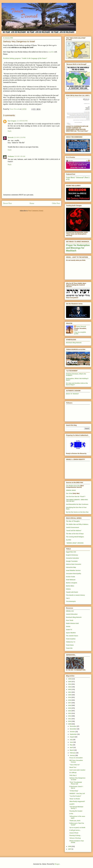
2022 (70, 689)
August (72, 737)
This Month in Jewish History (75, 595)
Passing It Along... (75, 835)
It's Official (73, 773)
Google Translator (72, 561)
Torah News (70, 645)
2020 (70, 695)
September (73, 734)
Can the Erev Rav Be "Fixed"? (76, 497)
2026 (70, 679)
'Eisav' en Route (75, 799)
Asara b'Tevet (74, 833)
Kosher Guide (71, 577)
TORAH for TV (71, 642)
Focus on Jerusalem (76, 758)
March (72, 750)
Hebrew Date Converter (74, 564)
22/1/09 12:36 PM (20, 137)
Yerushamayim (71, 601)
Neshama (11, 156)
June (72, 742)
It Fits (71, 814)
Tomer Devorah (81, 326)
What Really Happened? (77, 801)
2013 (70, 713)
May (71, 745)
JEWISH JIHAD (71, 490)
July (71, 740)
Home (32, 203)
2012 (70, 716)
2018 (70, 700)
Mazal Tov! (73, 767)
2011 (70, 719)
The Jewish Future (72, 636)
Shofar (68, 626)
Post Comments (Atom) (36, 211)
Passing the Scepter (76, 811)
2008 (70, 846)
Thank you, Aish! (75, 821)
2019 (70, 697)
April (71, 747)
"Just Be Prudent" (75, 796)
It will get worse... (75, 830)
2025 (70, 682)
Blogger (57, 864)
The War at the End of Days (75, 534)
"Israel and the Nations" (74, 531)
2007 (70, 849)
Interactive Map (71, 567)
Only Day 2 (73, 775)
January (73, 755)
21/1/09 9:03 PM (22, 121)
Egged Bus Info (71, 552)
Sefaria (68, 589)
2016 (70, 705)
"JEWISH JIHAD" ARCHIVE (75, 543)
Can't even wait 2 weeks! (77, 770)
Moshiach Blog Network (74, 343)
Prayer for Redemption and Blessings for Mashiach (78, 248)
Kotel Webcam (71, 580)
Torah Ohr (69, 648)
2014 (70, 711)
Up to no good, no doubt (77, 827)
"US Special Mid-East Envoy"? (76, 808)
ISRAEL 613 (70, 611)
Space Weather (71, 633)
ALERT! (72, 804)
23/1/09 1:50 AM (20, 156)
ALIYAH (69, 540)
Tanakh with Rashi (72, 592)
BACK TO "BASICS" (73, 394)
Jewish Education (72, 614)
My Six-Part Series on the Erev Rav (77, 512)
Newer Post (7, 203)
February (73, 753)
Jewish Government (73, 527)
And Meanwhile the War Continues (77, 504)
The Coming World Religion (75, 537)
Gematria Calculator (73, 558)
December (73, 726)
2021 (70, 692)
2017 (70, 703)
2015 (70, 708)
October (73, 732)
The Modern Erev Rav (73, 486)
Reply (10, 131)
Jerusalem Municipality (74, 574)
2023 (70, 687)
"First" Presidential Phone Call (76, 783)
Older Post (56, 203)
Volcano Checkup (75, 838)
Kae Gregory (12, 121)
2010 (70, 721)
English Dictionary (72, 555)
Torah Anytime (71, 639)
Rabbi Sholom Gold (72, 623)
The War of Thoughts (73, 521)
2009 (70, 724)
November (73, 729)
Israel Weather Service (73, 570)
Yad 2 (68, 598)
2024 (70, 684)
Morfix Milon (70, 586)
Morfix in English (72, 583)
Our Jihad (69, 493)
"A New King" (74, 791)
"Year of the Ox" (75, 765)
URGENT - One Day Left (77, 793)
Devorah (11, 137)
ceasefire (51, 52)
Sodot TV (69, 630)
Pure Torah (70, 620)
